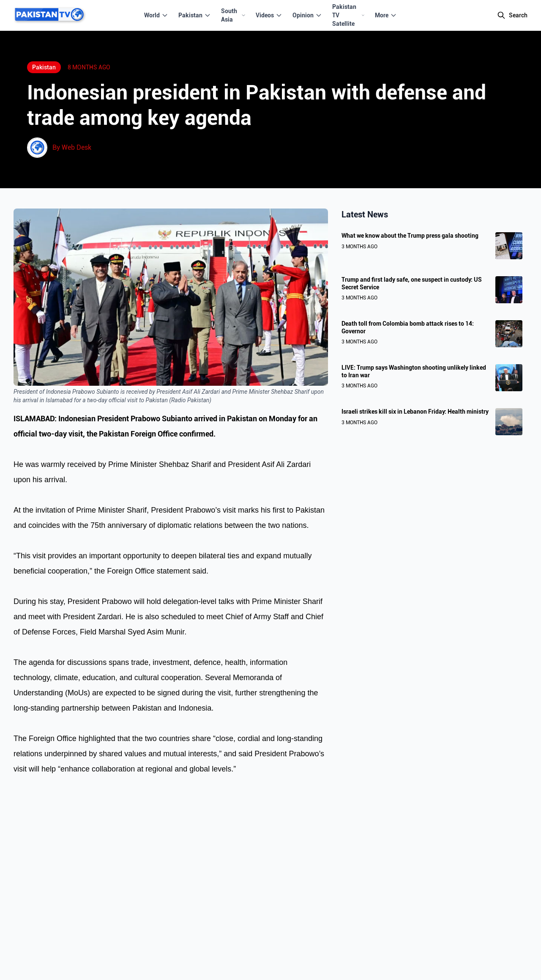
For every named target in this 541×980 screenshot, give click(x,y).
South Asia (233, 15)
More (386, 15)
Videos (269, 15)
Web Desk (77, 147)
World (156, 15)
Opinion (307, 15)
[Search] (512, 15)
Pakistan (195, 15)
